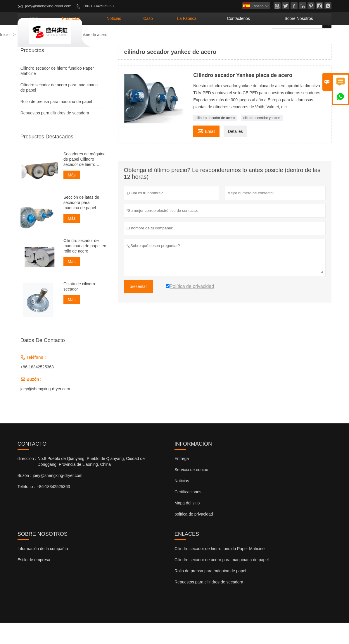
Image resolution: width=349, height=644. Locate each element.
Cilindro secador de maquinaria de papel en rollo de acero (85, 267)
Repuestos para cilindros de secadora (55, 134)
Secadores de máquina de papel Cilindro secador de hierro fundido (84, 180)
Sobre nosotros (306, 40)
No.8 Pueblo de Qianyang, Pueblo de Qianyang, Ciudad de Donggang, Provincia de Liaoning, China (91, 483)
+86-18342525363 (98, 6)
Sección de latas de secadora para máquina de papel (81, 224)
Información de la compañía (43, 570)
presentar (138, 308)
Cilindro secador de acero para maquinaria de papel (222, 581)
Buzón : (24, 497)
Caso (192, 40)
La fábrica (221, 40)
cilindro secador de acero (215, 139)
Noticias (182, 502)
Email (206, 152)
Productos (133, 40)
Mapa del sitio (187, 524)
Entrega (182, 480)
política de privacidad (194, 535)
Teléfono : (26, 508)
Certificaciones (188, 513)
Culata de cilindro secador (79, 308)
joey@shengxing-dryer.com (48, 6)
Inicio (104, 40)
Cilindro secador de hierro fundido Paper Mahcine (220, 570)
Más (72, 196)
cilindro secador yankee (262, 139)
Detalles (235, 152)
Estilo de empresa (34, 581)
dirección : (27, 480)
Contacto (32, 465)
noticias (165, 40)
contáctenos (261, 40)
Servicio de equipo (191, 491)
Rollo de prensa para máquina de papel (56, 123)
